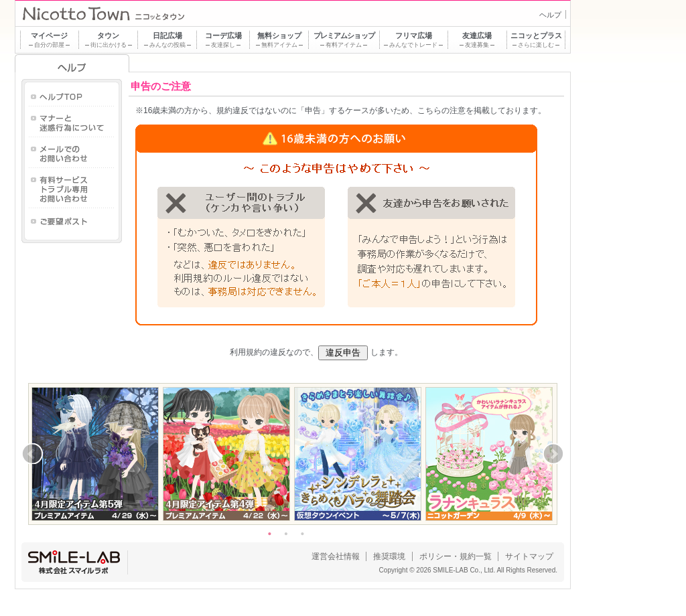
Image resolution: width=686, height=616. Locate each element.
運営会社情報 (336, 556)
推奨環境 (389, 556)
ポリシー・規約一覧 (456, 556)
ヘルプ (550, 15)
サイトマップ (529, 556)
